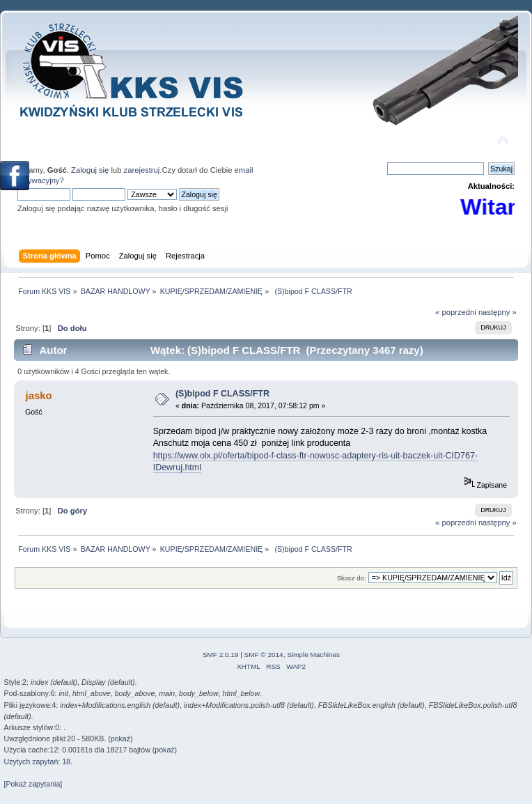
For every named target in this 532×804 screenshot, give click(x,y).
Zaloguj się (90, 170)
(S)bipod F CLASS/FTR (222, 394)
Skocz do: (352, 578)
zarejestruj (142, 170)
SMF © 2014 (264, 655)
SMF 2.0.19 (221, 655)
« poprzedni (456, 312)
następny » (498, 312)
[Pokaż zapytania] (33, 784)
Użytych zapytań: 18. (38, 762)
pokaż (120, 739)
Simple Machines (313, 655)
